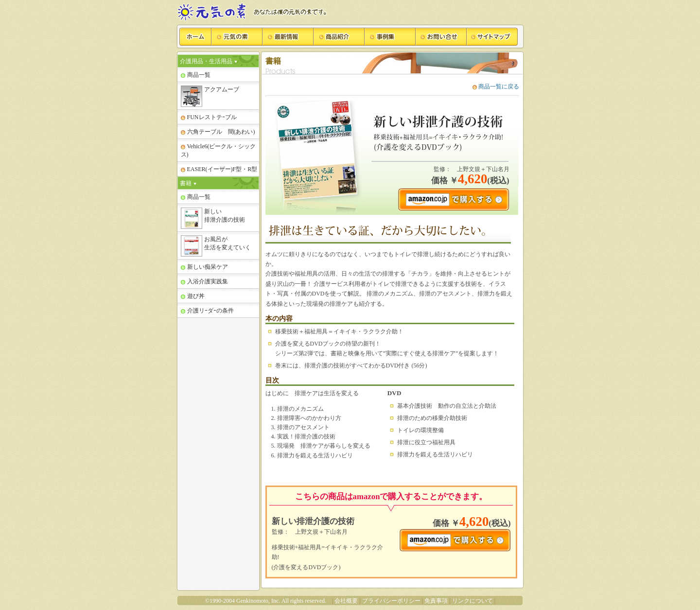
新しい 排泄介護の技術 (213, 218)
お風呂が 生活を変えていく (216, 246)
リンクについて (472, 601)
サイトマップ (492, 37)
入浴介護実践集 (204, 281)
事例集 (390, 37)
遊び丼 (193, 296)
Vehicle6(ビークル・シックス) (219, 150)
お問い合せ (441, 37)
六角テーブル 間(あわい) (218, 132)
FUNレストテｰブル (209, 117)
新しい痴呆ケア (204, 267)
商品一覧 (196, 75)
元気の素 (237, 37)
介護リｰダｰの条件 (207, 311)
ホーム (195, 37)
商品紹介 (339, 37)
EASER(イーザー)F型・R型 (219, 169)
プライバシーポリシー (391, 601)
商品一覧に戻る (496, 87)
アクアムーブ (210, 96)
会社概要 (346, 601)
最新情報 (288, 37)
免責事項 (436, 601)
